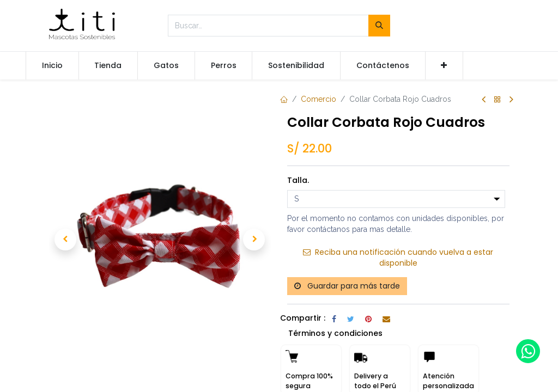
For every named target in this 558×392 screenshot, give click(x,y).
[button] (444, 66)
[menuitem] (52, 66)
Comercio (319, 99)
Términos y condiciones (335, 333)
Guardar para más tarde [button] (347, 286)
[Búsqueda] (379, 26)
